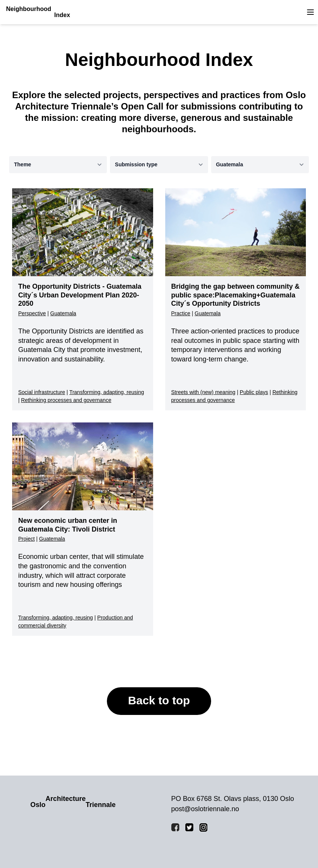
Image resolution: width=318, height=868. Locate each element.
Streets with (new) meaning (204, 392)
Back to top (159, 700)
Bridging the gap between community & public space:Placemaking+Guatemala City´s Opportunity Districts (236, 295)
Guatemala (63, 313)
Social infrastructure (42, 392)
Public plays (254, 392)
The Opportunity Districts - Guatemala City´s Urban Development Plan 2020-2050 (80, 295)
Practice (181, 313)
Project (27, 539)
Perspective (32, 313)
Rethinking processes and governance (66, 400)
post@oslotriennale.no (205, 809)
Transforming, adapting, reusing (107, 392)
